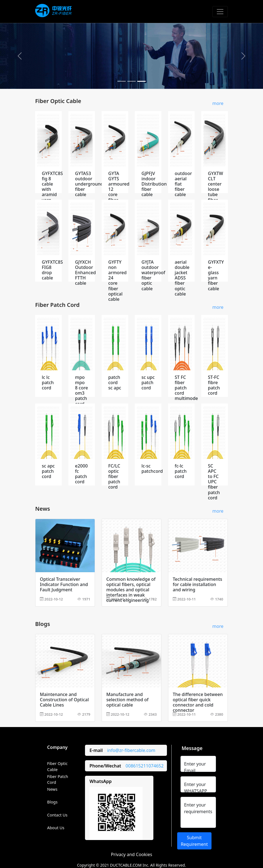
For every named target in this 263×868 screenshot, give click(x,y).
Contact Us (57, 815)
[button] (20, 56)
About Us (56, 828)
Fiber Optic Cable (57, 766)
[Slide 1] (122, 81)
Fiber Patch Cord (58, 780)
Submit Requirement (194, 841)
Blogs (52, 802)
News (52, 789)
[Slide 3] (141, 81)
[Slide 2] (131, 81)
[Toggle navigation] (220, 12)
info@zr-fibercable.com (131, 750)
